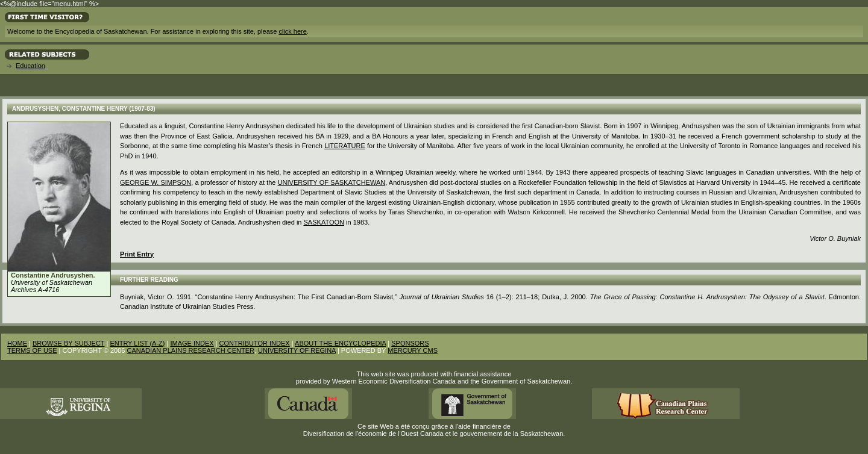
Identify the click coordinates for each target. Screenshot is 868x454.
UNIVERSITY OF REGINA (297, 350)
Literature (345, 146)
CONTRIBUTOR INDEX (255, 343)
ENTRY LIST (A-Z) (137, 343)
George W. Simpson (156, 182)
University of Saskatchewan (332, 182)
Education (30, 66)
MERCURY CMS (413, 350)
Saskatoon (324, 222)
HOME (17, 343)
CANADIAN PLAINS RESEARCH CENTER (190, 350)
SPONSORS (410, 343)
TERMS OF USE (32, 350)
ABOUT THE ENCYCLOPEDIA (340, 343)
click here (292, 31)
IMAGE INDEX (192, 343)
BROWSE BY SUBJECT (68, 343)
